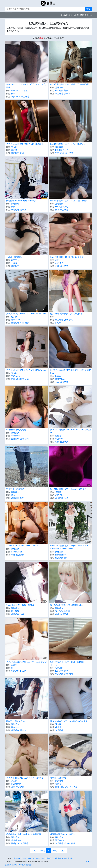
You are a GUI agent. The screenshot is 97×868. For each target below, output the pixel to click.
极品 (57, 614)
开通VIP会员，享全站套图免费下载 (77, 15)
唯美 (13, 97)
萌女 (13, 555)
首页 (34, 851)
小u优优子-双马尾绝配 (16, 430)
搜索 (88, 9)
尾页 (63, 851)
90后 (66, 498)
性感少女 (15, 843)
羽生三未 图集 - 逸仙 (15, 721)
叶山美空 (71, 858)
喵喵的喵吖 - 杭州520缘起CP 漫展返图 (23, 834)
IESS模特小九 (62, 207)
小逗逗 (14, 263)
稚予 (13, 94)
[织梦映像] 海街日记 (15, 489)
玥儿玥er (59, 439)
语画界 (58, 376)
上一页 (42, 851)
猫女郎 (67, 843)
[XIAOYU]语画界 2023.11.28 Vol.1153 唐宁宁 (26, 662)
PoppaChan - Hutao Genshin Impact (22, 546)
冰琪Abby (17, 858)
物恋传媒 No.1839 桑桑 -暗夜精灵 (21, 201)
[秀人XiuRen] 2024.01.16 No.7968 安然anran (26, 370)
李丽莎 (14, 150)
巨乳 (66, 558)
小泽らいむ (31, 858)
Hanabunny (60, 555)
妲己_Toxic (60, 495)
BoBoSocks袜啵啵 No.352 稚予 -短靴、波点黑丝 (26, 86)
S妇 (22, 323)
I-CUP (23, 671)
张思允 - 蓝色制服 (58, 778)
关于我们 (29, 865)
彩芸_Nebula (62, 858)
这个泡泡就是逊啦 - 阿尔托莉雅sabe (66, 605)
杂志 (13, 787)
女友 (57, 382)
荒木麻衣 (48, 858)
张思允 (58, 784)
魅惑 (57, 153)
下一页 (55, 851)
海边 (22, 498)
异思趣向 (59, 87)
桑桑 (13, 207)
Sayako (23, 858)
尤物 (66, 320)
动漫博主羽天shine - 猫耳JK (63, 834)
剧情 (27, 323)
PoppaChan (16, 552)
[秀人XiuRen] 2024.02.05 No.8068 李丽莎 (25, 144)
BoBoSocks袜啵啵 (19, 91)
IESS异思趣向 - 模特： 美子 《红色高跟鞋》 (70, 84)
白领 (62, 153)
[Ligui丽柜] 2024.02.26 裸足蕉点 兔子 (67, 257)
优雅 (57, 210)
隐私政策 (15, 865)
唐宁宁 (14, 668)
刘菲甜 (55, 858)
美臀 (71, 320)
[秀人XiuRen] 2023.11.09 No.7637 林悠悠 (69, 721)
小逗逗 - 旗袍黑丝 (14, 257)
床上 (18, 97)
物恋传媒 (15, 204)
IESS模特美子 (62, 91)
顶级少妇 (64, 787)
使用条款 (8, 865)
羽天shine (60, 840)
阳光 (73, 843)
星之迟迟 (15, 611)
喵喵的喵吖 (16, 840)
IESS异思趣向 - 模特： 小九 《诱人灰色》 (69, 201)
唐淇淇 (38, 858)
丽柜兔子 (59, 263)
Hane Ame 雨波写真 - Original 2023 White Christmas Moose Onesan (69, 547)
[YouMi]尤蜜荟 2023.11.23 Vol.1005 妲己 (68, 489)
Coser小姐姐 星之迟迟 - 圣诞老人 (21, 605)
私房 (13, 379)
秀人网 (14, 147)
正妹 (57, 266)
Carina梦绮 (16, 784)
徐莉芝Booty (61, 379)
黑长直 (67, 94)
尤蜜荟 (58, 492)
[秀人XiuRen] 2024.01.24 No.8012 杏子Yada (26, 314)
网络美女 (15, 260)
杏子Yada (15, 320)
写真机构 (22, 865)
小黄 (43, 858)
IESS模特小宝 (62, 150)
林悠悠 (58, 727)
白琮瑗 (58, 323)
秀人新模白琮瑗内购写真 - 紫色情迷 (66, 314)
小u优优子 (16, 436)
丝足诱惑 (25, 97)
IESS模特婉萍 (62, 671)
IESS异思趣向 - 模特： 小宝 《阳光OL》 (68, 144)
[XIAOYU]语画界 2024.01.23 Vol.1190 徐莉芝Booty (70, 372)
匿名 (13, 495)
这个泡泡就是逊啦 (63, 611)
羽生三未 (15, 727)
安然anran (16, 376)
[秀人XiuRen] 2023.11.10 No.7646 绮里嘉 (25, 778)
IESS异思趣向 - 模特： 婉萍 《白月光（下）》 (67, 663)
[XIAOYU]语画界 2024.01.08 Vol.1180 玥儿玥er (70, 431)
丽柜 (57, 260)
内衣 (27, 379)
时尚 (22, 153)
